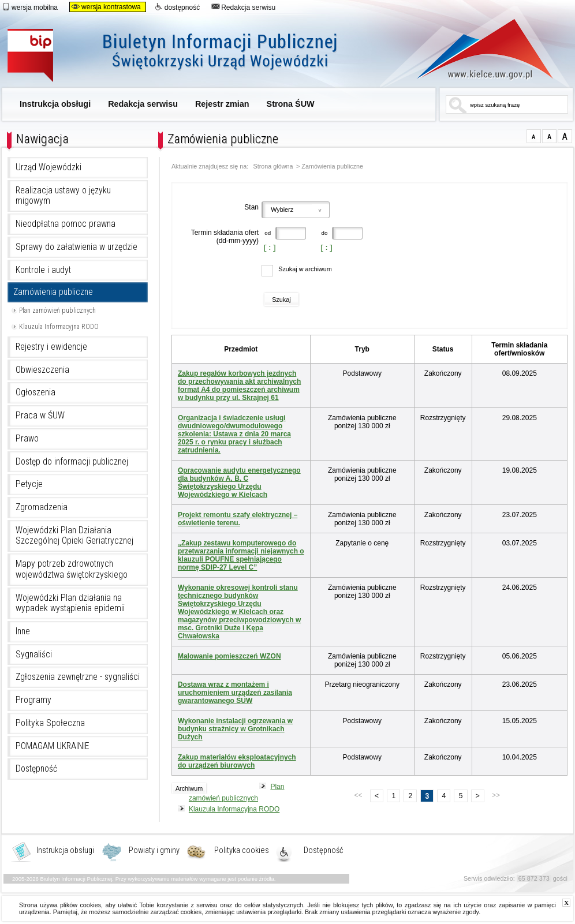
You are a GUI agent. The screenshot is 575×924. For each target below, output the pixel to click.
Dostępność (36, 769)
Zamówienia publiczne (53, 292)
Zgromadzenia (42, 507)
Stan (251, 207)
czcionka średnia (549, 136)
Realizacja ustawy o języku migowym (63, 196)
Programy (33, 700)
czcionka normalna (534, 136)
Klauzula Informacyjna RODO (59, 327)
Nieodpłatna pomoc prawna (66, 224)
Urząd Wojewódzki (48, 167)
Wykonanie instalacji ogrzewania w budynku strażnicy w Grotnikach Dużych (235, 729)
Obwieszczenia (42, 370)
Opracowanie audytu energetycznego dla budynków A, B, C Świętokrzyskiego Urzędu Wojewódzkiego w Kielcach (239, 482)
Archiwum (189, 788)
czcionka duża (565, 136)
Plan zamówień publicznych (57, 311)
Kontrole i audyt (43, 270)
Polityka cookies (242, 851)
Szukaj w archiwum (305, 269)
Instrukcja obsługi (55, 104)
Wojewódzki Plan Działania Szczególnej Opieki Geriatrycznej (74, 536)
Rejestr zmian (222, 104)
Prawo (27, 439)
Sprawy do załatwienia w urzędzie (76, 247)
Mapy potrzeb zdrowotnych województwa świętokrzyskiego (72, 569)
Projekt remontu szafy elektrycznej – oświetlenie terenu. (238, 519)
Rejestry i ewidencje (51, 347)
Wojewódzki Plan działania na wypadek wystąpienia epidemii (70, 603)
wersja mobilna (30, 7)
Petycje (29, 484)
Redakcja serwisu (243, 7)
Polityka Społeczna (50, 723)
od (267, 233)
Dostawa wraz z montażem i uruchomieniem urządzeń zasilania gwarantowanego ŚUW (235, 693)
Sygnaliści (34, 654)
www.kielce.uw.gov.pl (477, 49)
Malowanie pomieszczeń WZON (229, 656)
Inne (23, 631)
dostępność (177, 7)
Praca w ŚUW (40, 416)
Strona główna (273, 167)
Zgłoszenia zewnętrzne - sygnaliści (78, 677)
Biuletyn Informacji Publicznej (185, 56)
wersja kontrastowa (106, 7)
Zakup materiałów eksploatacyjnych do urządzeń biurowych (237, 761)
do (324, 233)
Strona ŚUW (291, 104)
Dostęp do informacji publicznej (72, 462)
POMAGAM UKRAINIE (53, 746)
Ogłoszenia (36, 392)
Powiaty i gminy (154, 851)
